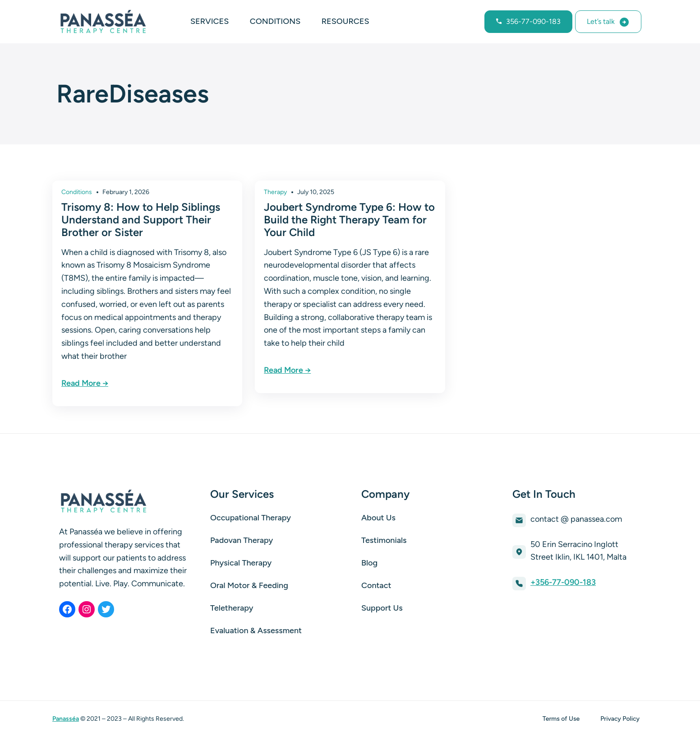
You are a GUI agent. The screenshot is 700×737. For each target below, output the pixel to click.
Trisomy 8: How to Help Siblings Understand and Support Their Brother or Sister (141, 220)
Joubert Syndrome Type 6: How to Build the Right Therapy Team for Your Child (349, 220)
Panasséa (66, 719)
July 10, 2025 (316, 192)
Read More (81, 383)
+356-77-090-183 (563, 582)
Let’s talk (601, 21)
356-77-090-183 (533, 21)
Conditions (77, 192)
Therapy (275, 192)
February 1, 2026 (126, 192)
